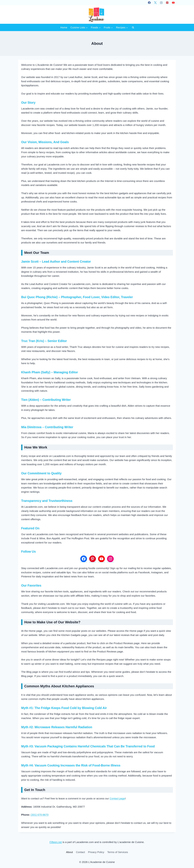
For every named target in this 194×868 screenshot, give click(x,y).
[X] (155, 3)
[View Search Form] (133, 27)
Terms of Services (118, 852)
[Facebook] (149, 3)
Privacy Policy (96, 852)
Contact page (117, 798)
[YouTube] (173, 3)
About (69, 852)
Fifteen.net (56, 842)
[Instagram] (161, 3)
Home (64, 27)
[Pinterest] (167, 3)
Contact (80, 852)
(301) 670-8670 (40, 815)
